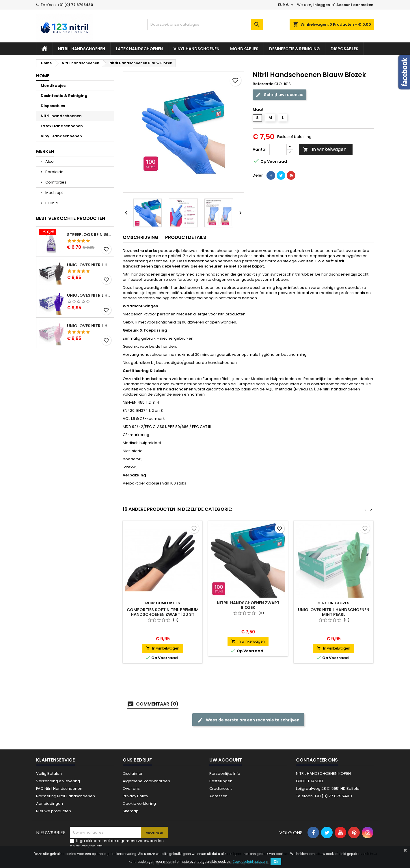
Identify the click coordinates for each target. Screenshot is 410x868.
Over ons (131, 789)
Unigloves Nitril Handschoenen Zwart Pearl (89, 265)
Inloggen (322, 5)
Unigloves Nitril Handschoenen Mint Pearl (334, 612)
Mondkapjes (244, 49)
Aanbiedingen (50, 804)
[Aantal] (278, 149)
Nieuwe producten (54, 811)
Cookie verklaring (139, 804)
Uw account (226, 760)
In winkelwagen (325, 149)
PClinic (51, 203)
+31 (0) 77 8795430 (75, 5)
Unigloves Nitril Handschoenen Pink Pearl (89, 326)
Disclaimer (133, 773)
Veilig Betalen (49, 773)
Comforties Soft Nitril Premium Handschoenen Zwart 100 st (163, 612)
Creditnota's (221, 789)
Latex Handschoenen (139, 49)
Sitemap (131, 811)
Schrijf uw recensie (279, 95)
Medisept (54, 193)
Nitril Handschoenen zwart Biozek (248, 605)
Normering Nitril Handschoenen (66, 796)
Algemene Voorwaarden (146, 781)
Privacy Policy (135, 796)
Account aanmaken (355, 5)
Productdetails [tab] (186, 237)
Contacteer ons (317, 760)
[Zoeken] (205, 25)
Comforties (55, 182)
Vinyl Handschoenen (196, 49)
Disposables (344, 49)
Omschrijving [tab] (141, 237)
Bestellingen (221, 781)
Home (43, 76)
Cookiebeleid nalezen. (250, 862)
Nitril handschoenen (82, 49)
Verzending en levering (58, 781)
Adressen (218, 796)
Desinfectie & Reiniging (295, 49)
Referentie (263, 84)
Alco (49, 161)
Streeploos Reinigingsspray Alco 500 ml (89, 235)
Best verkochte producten (71, 218)
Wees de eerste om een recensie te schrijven (248, 720)
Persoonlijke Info (225, 773)
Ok (276, 862)
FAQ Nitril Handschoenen (59, 789)
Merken (45, 151)
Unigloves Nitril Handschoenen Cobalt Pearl (89, 295)
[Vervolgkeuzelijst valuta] (286, 5)
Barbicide (54, 172)
